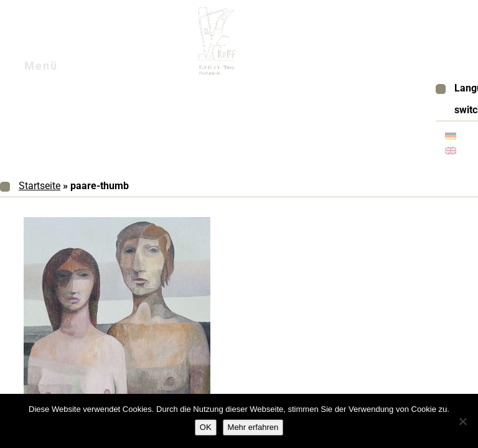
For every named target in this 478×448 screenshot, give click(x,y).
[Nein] (462, 421)
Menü (56, 69)
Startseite (40, 186)
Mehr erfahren (253, 427)
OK (206, 427)
